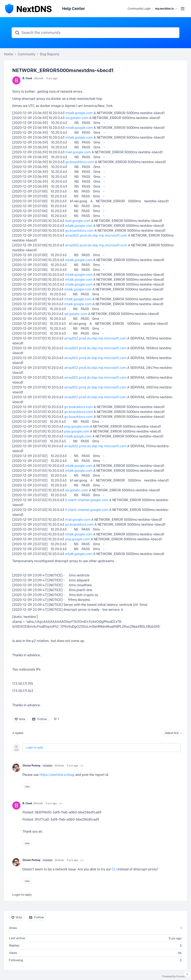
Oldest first (172, 733)
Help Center (74, 9)
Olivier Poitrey (38, 766)
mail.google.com (78, 152)
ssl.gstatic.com (77, 118)
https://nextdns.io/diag (57, 775)
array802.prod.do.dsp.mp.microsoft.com (96, 235)
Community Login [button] (139, 9)
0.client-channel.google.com (87, 500)
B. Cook (27, 78)
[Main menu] (183, 9)
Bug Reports (50, 54)
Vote (22, 719)
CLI (114, 869)
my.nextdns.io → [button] (166, 9)
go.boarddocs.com (80, 162)
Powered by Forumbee (175, 977)
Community (27, 54)
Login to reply (34, 748)
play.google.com (77, 427)
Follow (42, 719)
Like (27, 786)
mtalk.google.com (79, 113)
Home (9, 54)
